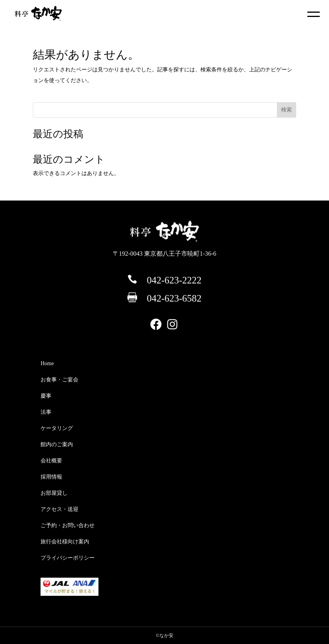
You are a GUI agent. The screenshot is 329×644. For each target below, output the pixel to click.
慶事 (46, 396)
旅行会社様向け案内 (65, 542)
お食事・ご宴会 (59, 380)
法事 (46, 412)
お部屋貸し (54, 493)
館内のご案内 (57, 444)
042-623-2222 (174, 280)
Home (47, 363)
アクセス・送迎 (59, 509)
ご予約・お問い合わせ (68, 525)
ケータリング (57, 428)
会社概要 (51, 461)
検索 (287, 110)
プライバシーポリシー (68, 558)
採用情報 (51, 477)
